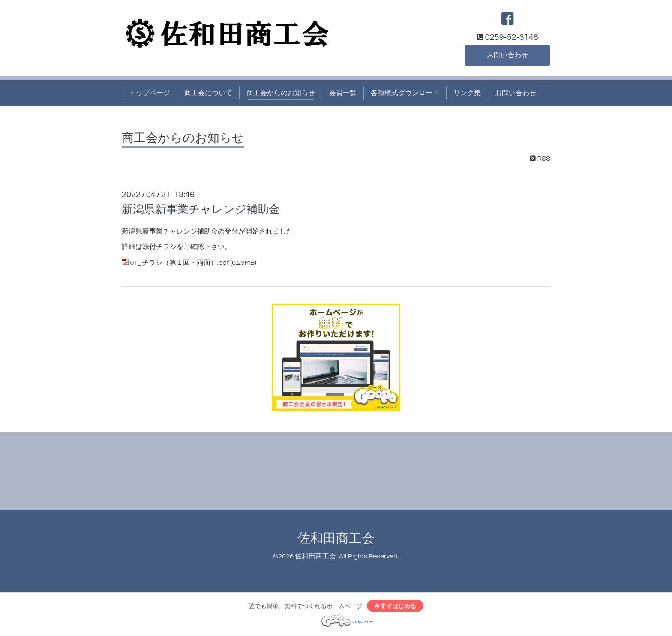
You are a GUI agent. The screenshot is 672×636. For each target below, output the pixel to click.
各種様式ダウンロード (405, 93)
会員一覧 (343, 93)
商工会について (208, 93)
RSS (540, 159)
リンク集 (467, 93)
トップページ (150, 93)
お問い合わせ (507, 55)
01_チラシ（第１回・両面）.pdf (179, 263)
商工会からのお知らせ (281, 93)
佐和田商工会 (336, 538)
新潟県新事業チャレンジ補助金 (201, 210)
